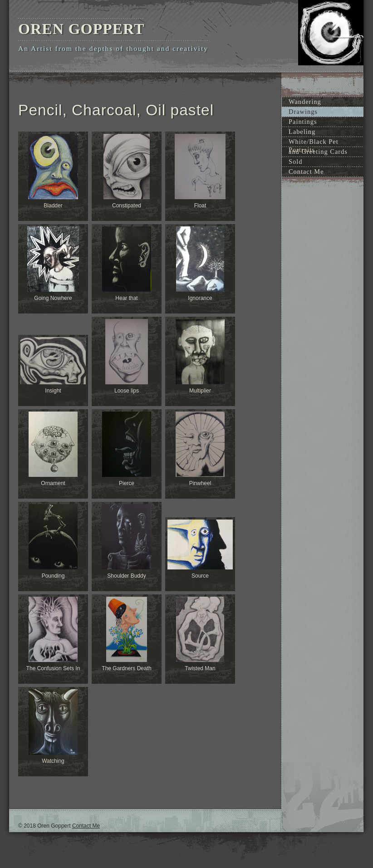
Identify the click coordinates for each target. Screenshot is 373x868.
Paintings (303, 122)
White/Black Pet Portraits (314, 142)
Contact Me (306, 172)
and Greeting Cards (318, 152)
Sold (295, 162)
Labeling (302, 132)
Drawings (303, 112)
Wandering (305, 102)
